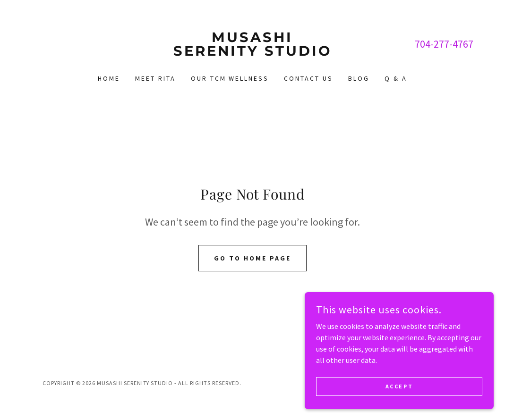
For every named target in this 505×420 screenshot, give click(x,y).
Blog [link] (359, 78)
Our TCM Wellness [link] (230, 78)
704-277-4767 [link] (444, 44)
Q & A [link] (396, 78)
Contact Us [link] (308, 78)
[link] (252, 53)
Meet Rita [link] (155, 78)
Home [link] (109, 78)
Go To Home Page (252, 258)
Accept (399, 399)
